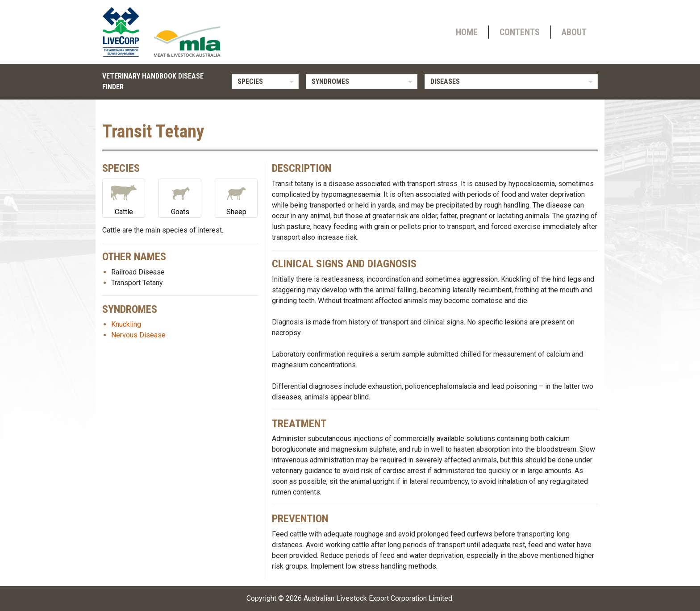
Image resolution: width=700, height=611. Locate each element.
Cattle (124, 197)
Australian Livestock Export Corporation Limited (378, 598)
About (574, 32)
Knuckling (126, 324)
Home (467, 32)
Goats (180, 197)
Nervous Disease (138, 335)
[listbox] (265, 82)
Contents (520, 32)
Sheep (236, 197)
